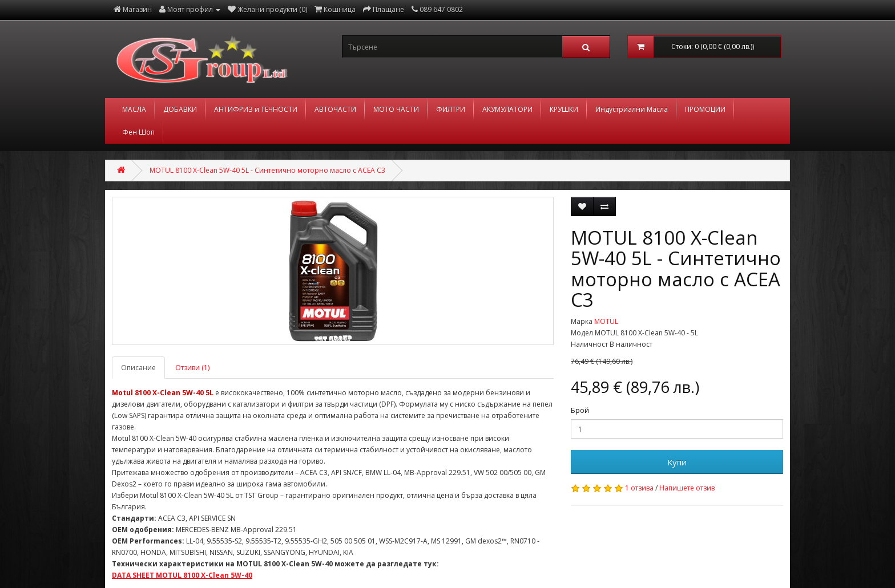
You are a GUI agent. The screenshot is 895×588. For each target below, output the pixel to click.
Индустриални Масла (632, 109)
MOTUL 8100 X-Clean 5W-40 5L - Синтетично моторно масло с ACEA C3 (267, 170)
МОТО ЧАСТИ (396, 109)
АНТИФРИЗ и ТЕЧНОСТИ (256, 109)
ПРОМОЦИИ (705, 109)
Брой (580, 410)
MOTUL (606, 321)
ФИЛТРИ (451, 109)
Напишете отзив (687, 488)
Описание (138, 368)
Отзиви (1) (192, 368)
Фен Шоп (138, 132)
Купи (677, 462)
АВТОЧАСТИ (335, 109)
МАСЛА (134, 109)
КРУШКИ (564, 109)
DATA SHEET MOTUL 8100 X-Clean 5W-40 (182, 575)
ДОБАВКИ (180, 109)
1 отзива (639, 488)
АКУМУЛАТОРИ (507, 109)
